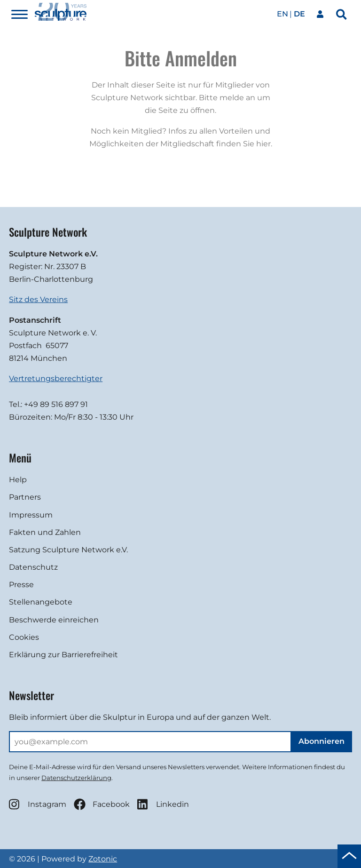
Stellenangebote (41, 602)
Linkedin (163, 804)
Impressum (31, 515)
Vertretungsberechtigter (56, 378)
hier (263, 144)
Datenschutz (33, 567)
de (299, 14)
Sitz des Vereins (38, 299)
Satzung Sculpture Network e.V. (68, 550)
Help (18, 480)
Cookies (24, 637)
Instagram (38, 804)
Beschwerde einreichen (54, 620)
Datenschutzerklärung (76, 778)
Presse (21, 585)
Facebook (102, 804)
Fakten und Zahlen (45, 532)
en (283, 14)
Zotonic (103, 859)
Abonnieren (322, 741)
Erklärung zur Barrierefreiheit (63, 655)
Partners (25, 497)
